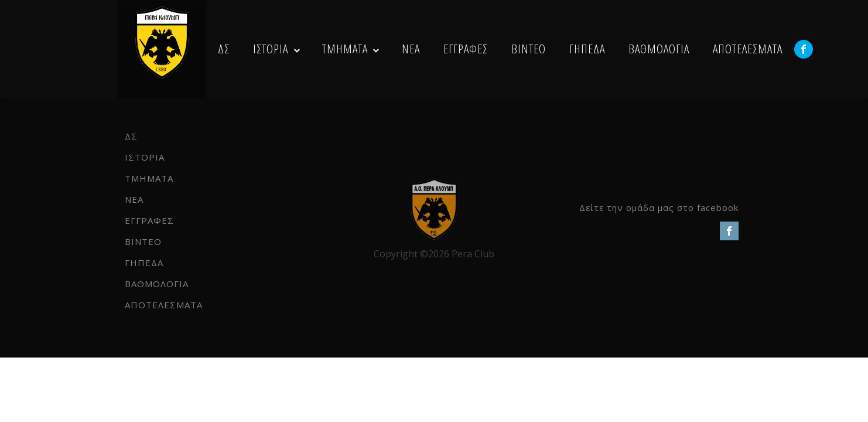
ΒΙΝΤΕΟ (529, 49)
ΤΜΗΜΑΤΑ (345, 49)
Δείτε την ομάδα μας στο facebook (659, 207)
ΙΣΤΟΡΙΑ (271, 49)
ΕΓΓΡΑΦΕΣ (466, 49)
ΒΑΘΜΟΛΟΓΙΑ (659, 49)
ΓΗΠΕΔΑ (587, 49)
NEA (411, 49)
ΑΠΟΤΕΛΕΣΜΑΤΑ (748, 49)
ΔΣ (224, 49)
